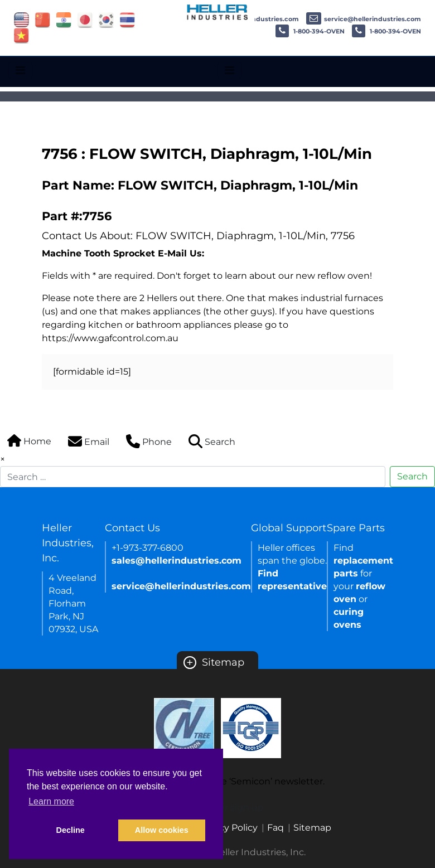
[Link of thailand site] (127, 19)
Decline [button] (71, 830)
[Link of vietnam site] (21, 35)
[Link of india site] (64, 19)
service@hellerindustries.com (364, 19)
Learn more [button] (51, 801)
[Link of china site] (43, 19)
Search (412, 476)
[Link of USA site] (21, 19)
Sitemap (214, 662)
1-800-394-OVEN (310, 31)
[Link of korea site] (106, 19)
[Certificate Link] (184, 727)
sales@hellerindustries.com (177, 561)
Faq (275, 828)
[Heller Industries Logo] (218, 11)
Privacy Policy (228, 828)
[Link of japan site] (85, 19)
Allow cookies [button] (162, 830)
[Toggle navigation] (20, 70)
